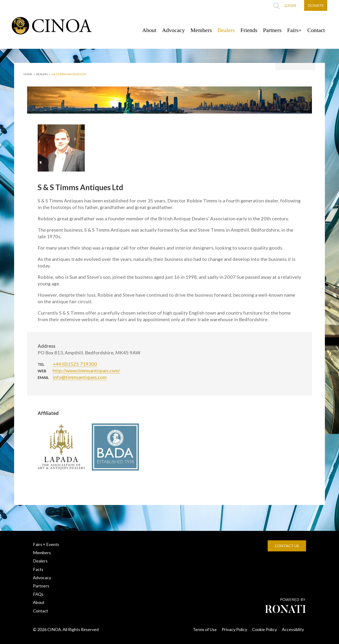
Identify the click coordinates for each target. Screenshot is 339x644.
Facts (38, 569)
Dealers (226, 30)
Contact (316, 30)
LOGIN (290, 5)
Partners (272, 30)
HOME (28, 74)
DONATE (316, 5)
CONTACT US (287, 546)
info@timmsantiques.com (80, 377)
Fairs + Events (46, 544)
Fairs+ (295, 30)
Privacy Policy (234, 629)
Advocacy (173, 30)
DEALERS (42, 74)
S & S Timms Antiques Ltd (69, 74)
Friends (249, 30)
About (149, 30)
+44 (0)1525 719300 (75, 364)
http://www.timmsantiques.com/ (86, 370)
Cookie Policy (264, 629)
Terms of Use (205, 629)
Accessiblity (293, 629)
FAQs (38, 594)
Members (201, 30)
